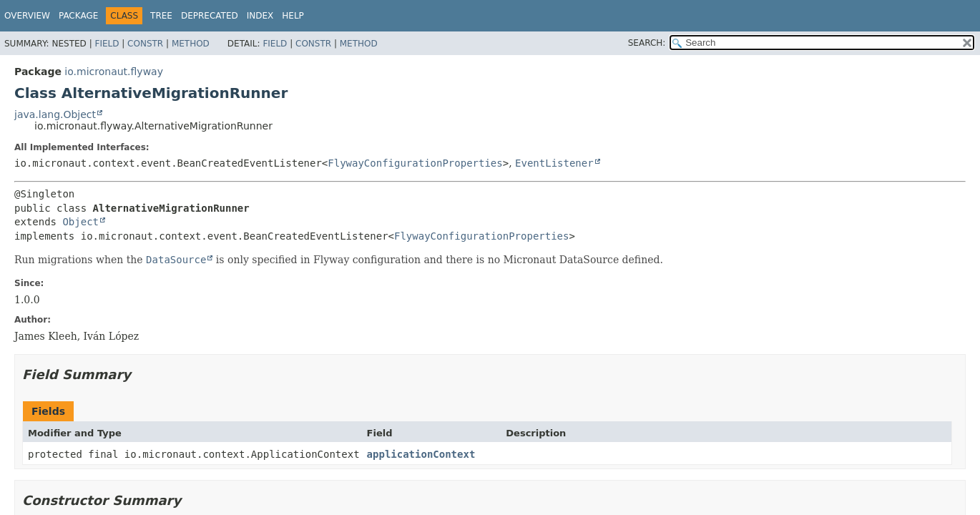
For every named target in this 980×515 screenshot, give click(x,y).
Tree (161, 16)
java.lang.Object (55, 114)
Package (78, 16)
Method (191, 44)
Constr (145, 44)
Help (293, 16)
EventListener (554, 163)
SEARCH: (647, 43)
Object (80, 222)
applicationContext (421, 454)
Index (260, 16)
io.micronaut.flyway (114, 72)
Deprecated (210, 16)
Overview (27, 16)
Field (107, 44)
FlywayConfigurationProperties (415, 163)
